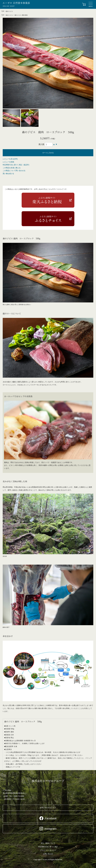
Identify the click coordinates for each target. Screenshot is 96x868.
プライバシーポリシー (48, 850)
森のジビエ (9, 11)
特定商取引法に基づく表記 (48, 847)
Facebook (48, 818)
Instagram (48, 829)
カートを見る (84, 5)
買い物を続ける (8, 174)
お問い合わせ (48, 854)
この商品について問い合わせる (14, 171)
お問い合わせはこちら (48, 808)
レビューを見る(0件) (10, 159)
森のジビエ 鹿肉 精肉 (21, 15)
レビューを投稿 (8, 162)
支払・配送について (48, 843)
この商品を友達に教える (12, 168)
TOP (3, 11)
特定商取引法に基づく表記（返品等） (16, 165)
